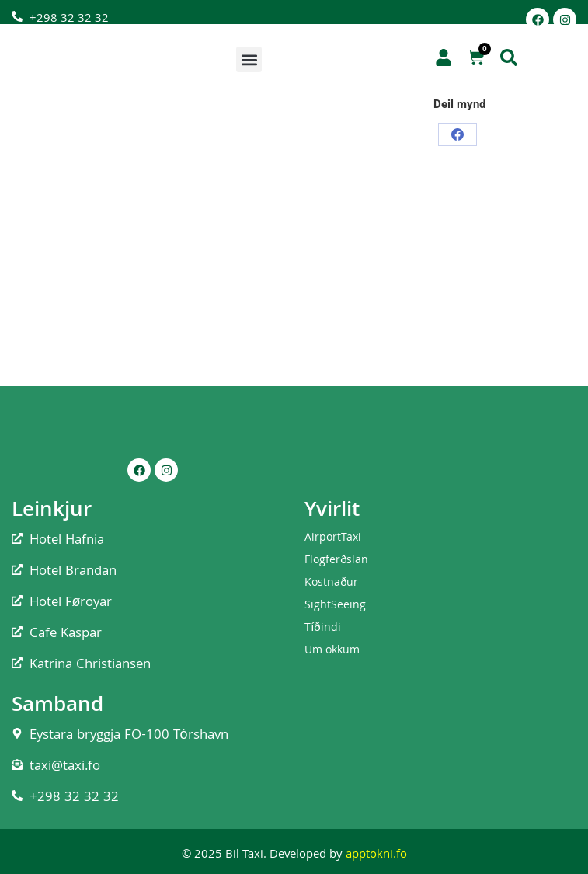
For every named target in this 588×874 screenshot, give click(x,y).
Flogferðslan (336, 561)
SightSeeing (335, 606)
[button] (249, 59)
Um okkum (332, 651)
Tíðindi (323, 629)
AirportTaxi (333, 538)
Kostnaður (331, 583)
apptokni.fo (376, 855)
